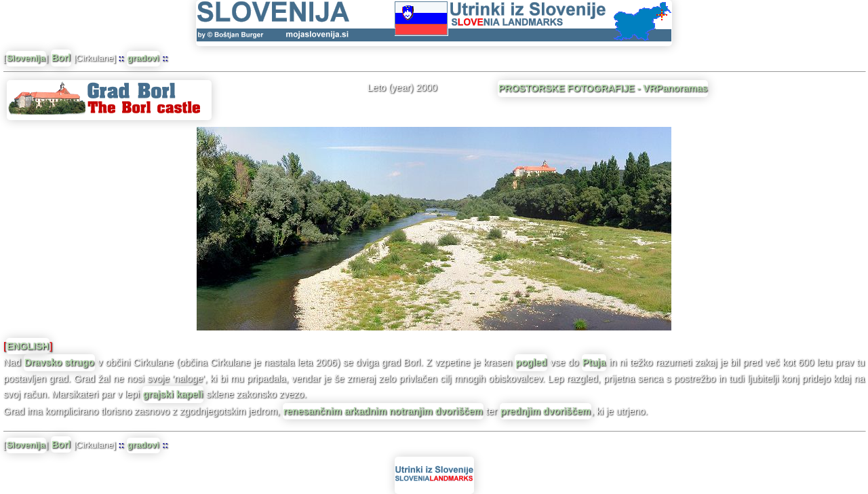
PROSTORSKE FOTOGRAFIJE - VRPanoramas (603, 88)
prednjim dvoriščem (546, 411)
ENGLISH (28, 346)
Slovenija (26, 58)
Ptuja (594, 362)
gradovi (143, 58)
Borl (61, 58)
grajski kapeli (173, 394)
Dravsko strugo (59, 362)
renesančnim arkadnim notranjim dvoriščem (383, 411)
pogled (531, 362)
